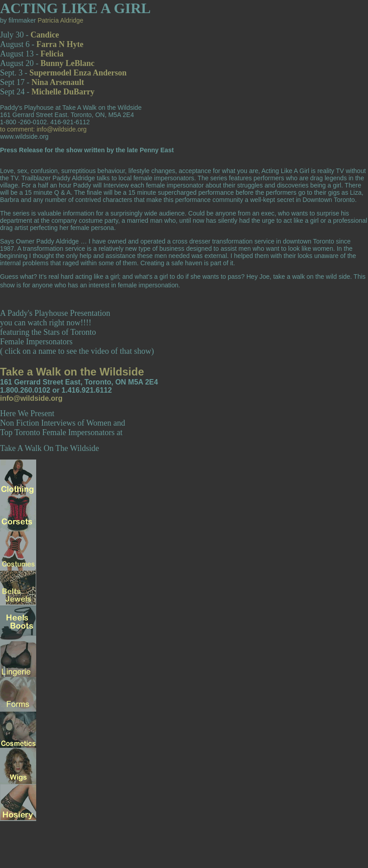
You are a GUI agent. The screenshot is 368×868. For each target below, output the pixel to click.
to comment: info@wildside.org (43, 129)
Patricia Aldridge (60, 20)
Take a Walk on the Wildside (72, 372)
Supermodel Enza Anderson (78, 73)
